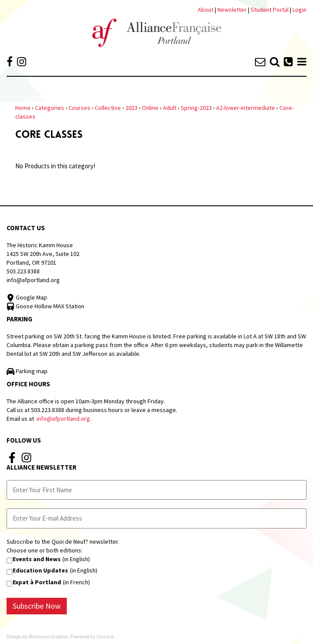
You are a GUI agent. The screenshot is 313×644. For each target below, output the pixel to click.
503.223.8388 (23, 271)
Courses (79, 108)
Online (150, 108)
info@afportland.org (33, 280)
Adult (170, 108)
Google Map (27, 297)
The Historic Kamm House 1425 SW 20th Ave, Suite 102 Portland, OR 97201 (43, 254)
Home (23, 108)
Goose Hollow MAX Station (45, 306)
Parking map (27, 371)
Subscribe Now (37, 606)
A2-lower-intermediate (246, 108)
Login (299, 10)
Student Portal (270, 10)
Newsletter (233, 10)
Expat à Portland (37, 582)
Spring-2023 (196, 108)
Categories (50, 108)
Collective (108, 108)
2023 (131, 108)
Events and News (37, 559)
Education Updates (40, 570)
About (206, 10)
